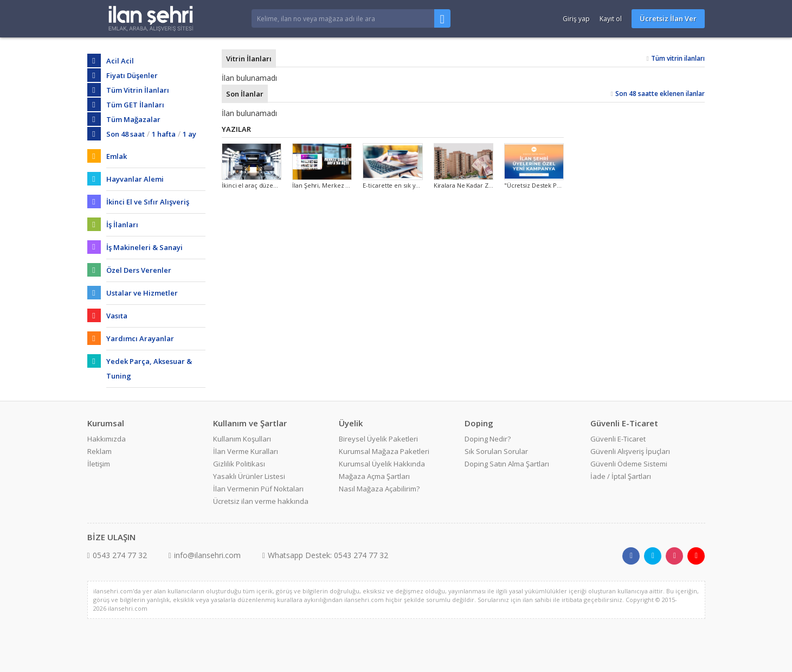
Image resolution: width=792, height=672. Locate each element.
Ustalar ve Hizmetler (142, 293)
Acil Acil (120, 61)
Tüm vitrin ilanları (678, 58)
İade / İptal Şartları (621, 476)
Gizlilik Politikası (239, 464)
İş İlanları (122, 225)
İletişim (99, 464)
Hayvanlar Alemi (135, 179)
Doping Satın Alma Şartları (507, 464)
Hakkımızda (107, 439)
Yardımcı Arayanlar (140, 338)
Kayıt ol (611, 19)
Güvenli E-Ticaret (618, 439)
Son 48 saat (125, 134)
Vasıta (117, 316)
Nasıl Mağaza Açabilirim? (379, 489)
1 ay (189, 134)
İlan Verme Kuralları (246, 451)
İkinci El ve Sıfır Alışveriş (148, 202)
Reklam (99, 451)
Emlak (117, 156)
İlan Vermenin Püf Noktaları (258, 489)
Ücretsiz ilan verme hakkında (261, 501)
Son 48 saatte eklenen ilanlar (660, 94)
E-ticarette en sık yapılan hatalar (408, 185)
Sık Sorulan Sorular (496, 451)
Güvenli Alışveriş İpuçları (630, 451)
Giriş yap (576, 19)
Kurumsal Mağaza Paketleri (384, 451)
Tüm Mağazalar (133, 119)
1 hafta (164, 134)
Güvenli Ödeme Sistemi (629, 464)
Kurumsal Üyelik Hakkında (382, 464)
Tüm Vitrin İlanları (138, 90)
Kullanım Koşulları (242, 439)
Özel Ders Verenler (139, 270)
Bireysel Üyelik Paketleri (378, 439)
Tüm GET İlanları (135, 105)
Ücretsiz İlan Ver (668, 18)
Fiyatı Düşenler (132, 75)
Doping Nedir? (488, 439)
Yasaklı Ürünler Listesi (249, 476)
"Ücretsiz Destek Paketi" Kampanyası (557, 185)
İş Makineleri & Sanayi (144, 247)
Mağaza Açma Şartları (374, 476)
